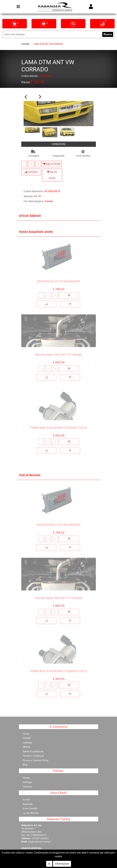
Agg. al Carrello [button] (52, 164)
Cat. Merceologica (33, 201)
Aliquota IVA (30, 196)
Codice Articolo (30, 77)
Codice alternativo (33, 191)
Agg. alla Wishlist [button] (52, 175)
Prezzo (26, 83)
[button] (26, 97)
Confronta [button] (31, 172)
